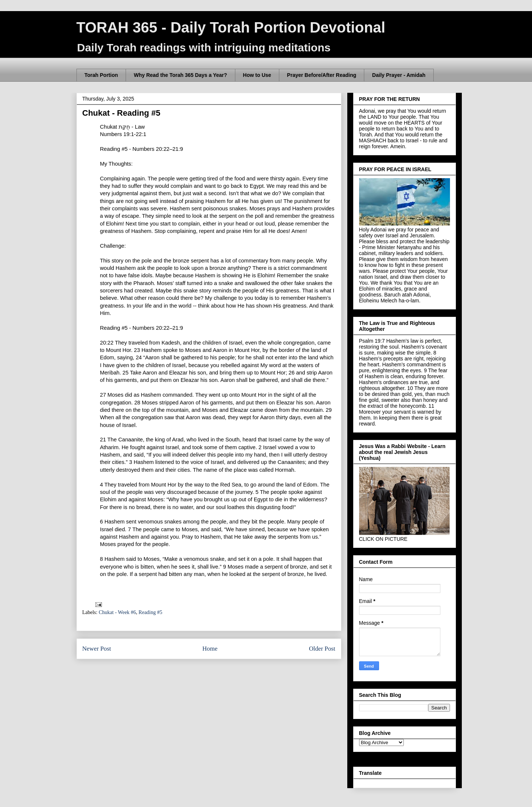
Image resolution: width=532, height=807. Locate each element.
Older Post (322, 649)
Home (210, 649)
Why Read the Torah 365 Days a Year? (180, 75)
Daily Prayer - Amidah (399, 75)
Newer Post (97, 649)
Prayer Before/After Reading (322, 75)
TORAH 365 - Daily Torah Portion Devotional (231, 27)
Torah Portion (101, 75)
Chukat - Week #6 (117, 612)
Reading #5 (150, 612)
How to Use (257, 75)
